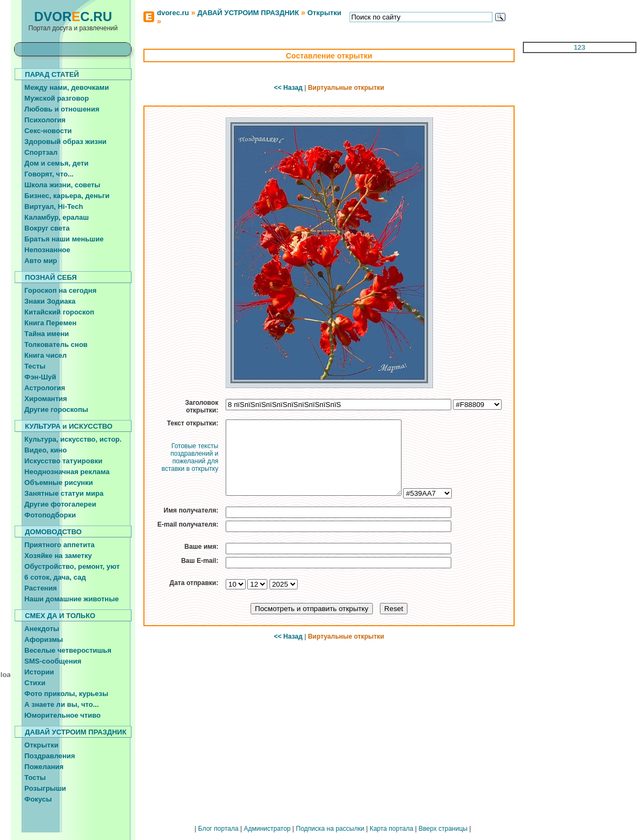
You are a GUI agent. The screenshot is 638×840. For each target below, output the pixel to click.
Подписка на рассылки (330, 829)
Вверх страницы (443, 829)
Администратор (267, 829)
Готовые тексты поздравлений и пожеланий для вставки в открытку (190, 457)
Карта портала (392, 829)
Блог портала (218, 829)
